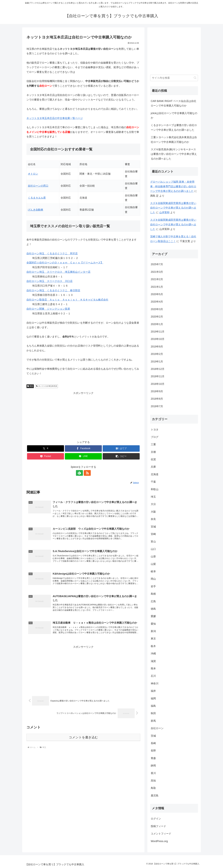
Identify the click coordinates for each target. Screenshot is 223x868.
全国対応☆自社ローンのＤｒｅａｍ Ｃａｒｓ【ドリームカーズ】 (65, 263)
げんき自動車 (36, 210)
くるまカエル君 (37, 198)
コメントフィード (161, 834)
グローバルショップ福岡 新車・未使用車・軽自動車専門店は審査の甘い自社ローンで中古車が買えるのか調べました (173, 186)
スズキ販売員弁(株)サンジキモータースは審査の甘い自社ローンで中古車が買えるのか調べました (174, 154)
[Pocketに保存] (46, 456)
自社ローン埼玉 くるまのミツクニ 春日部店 (53, 290)
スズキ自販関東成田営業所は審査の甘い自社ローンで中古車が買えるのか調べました (173, 208)
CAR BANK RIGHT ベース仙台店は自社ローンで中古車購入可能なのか (174, 103)
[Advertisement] (83, 415)
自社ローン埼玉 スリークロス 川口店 (49, 281)
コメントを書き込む (83, 738)
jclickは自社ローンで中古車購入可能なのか (174, 115)
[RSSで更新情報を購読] (87, 473)
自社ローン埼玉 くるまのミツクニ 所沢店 (52, 253)
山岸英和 (164, 212)
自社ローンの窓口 (38, 186)
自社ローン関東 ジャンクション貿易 (48, 309)
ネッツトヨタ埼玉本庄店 (47, 386)
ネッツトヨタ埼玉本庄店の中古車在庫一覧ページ (55, 118)
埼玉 (30, 386)
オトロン (33, 174)
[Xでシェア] (46, 448)
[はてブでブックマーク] (121, 448)
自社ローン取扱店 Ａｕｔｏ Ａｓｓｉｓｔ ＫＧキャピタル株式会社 (67, 300)
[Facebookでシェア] (83, 448)
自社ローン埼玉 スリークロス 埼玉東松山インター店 (58, 272)
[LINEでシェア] (83, 456)
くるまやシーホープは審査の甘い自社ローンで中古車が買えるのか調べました (174, 127)
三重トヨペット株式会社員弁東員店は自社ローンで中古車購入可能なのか (174, 140)
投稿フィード (158, 826)
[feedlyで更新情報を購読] (80, 473)
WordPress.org (159, 841)
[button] (121, 456)
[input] (174, 78)
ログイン (156, 819)
